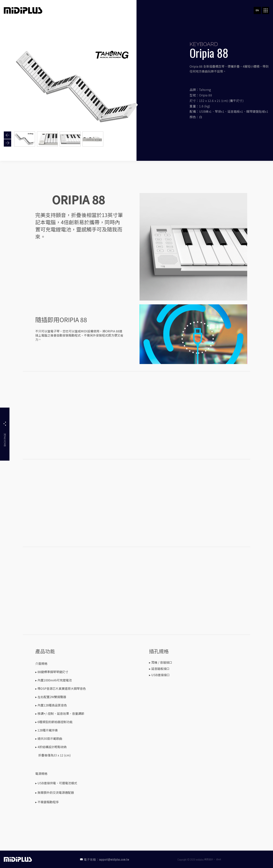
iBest (219, 859)
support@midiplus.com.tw (114, 859)
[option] (25, 139)
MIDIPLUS (23, 10)
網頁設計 (209, 859)
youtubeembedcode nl (136, 414)
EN (257, 10)
